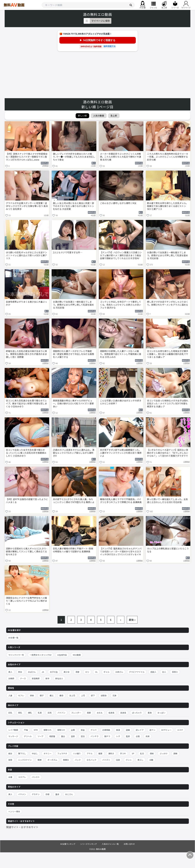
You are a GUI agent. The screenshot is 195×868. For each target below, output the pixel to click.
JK (43, 672)
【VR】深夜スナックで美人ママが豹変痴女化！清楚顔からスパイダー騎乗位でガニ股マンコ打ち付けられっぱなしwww (27, 157)
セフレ (21, 695)
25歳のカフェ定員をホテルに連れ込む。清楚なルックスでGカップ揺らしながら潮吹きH (74, 453)
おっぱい (161, 713)
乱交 (142, 753)
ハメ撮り (77, 753)
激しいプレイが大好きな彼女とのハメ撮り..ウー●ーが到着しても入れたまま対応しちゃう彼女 (74, 157)
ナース (23, 678)
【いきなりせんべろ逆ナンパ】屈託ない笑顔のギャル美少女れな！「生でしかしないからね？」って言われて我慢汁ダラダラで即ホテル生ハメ (168, 453)
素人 (10, 672)
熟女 (20, 672)
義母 (61, 695)
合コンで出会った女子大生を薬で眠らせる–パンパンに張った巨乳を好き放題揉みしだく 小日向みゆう (26, 453)
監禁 (128, 736)
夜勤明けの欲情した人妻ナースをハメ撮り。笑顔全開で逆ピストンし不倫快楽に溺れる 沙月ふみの (121, 354)
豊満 (150, 713)
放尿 (10, 760)
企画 (73, 730)
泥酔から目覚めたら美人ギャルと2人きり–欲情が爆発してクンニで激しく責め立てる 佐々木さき (27, 551)
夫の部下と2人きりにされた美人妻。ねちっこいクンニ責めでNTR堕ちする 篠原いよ (74, 501)
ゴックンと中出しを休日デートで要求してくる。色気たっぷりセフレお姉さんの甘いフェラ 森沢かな (121, 305)
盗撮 (128, 730)
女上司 (72, 695)
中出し (35, 753)
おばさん (32, 672)
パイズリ (106, 760)
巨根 (47, 794)
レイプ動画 (13, 730)
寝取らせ (61, 730)
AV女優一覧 (13, 638)
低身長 (111, 713)
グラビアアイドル (137, 672)
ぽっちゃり (137, 713)
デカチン (36, 794)
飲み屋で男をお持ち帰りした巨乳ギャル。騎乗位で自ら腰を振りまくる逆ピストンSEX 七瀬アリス (168, 206)
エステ (180, 730)
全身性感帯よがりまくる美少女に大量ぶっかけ (26, 303)
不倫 (26, 730)
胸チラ (107, 736)
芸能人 (153, 672)
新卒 (47, 678)
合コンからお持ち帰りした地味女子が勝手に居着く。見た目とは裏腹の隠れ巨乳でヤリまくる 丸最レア (168, 354)
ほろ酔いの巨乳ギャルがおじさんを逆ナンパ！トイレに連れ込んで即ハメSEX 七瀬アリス (26, 255)
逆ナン (152, 730)
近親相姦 (106, 730)
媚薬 (100, 753)
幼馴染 (104, 695)
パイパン (61, 713)
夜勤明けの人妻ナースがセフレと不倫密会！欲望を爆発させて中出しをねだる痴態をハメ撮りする (73, 354)
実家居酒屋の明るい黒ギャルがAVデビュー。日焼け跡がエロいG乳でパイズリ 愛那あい (73, 404)
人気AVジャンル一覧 (110, 844)
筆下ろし (22, 753)
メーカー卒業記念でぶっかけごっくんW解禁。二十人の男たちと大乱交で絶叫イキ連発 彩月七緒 (121, 157)
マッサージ (13, 736)
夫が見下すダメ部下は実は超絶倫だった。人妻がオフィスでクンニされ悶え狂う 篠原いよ (121, 453)
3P (133, 753)
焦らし (140, 760)
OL (96, 672)
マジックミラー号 (16, 655)
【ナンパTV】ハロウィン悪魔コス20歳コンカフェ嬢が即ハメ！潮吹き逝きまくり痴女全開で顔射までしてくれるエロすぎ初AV (121, 255)
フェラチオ (62, 753)
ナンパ (94, 730)
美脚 (89, 713)
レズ (118, 736)
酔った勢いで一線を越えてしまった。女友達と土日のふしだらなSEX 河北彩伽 (167, 501)
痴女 (10, 753)
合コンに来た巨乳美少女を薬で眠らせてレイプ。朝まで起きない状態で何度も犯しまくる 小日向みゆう (26, 404)
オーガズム (52, 760)
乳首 (40, 713)
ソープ (40, 736)
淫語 (118, 760)
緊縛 (40, 760)
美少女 (67, 672)
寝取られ (47, 730)
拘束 (148, 736)
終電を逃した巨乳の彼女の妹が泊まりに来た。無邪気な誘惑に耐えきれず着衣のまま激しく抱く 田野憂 (26, 354)
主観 (151, 760)
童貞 (57, 794)
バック (78, 760)
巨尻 (50, 713)
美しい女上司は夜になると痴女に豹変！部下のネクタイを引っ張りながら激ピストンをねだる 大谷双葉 (73, 206)
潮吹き (111, 753)
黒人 (10, 794)
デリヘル (28, 736)
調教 (175, 753)
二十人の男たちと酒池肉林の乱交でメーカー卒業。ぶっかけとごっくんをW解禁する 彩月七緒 (168, 157)
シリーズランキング (89, 844)
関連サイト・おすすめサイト (22, 827)
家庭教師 (36, 678)
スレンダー (76, 713)
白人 (164, 672)
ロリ (87, 672)
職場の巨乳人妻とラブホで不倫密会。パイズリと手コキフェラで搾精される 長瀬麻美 (121, 501)
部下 (93, 695)
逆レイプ (140, 730)
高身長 (123, 713)
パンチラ (95, 736)
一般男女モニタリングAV (41, 655)
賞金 (83, 730)
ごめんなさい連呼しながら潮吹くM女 (118, 203)
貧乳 (20, 713)
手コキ (123, 753)
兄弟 (115, 695)
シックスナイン (25, 760)
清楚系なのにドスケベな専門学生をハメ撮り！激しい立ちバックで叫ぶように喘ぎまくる (26, 601)
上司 (83, 695)
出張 (138, 736)
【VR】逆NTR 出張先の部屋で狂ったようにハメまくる (27, 501)
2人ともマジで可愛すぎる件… (68, 252)
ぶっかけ (164, 753)
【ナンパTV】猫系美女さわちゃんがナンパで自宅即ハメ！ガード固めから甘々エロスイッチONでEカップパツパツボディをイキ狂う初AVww (121, 552)
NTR (36, 730)
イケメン (22, 794)
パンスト (36, 777)
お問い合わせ (129, 844)
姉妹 (32, 695)
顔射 (152, 753)
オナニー (47, 753)
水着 (10, 777)
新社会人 (59, 678)
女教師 (11, 678)
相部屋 (52, 736)
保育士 (175, 672)
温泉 (73, 736)
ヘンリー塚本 (14, 811)
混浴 (83, 736)
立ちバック (91, 760)
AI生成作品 (62, 655)
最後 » (132, 620)
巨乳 (10, 713)
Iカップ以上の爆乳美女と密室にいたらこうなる (168, 550)
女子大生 (54, 672)
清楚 (77, 672)
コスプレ (22, 777)
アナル (90, 753)
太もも (100, 713)
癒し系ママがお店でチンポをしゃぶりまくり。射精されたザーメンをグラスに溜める (168, 303)
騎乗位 (66, 760)
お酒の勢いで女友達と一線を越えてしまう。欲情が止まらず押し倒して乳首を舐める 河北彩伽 (167, 255)
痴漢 (118, 730)
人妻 (10, 695)
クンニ (129, 760)
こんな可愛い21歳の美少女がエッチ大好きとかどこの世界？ (121, 402)
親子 (42, 695)
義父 (52, 695)
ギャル (107, 672)
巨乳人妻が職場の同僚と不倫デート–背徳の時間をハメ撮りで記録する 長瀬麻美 (73, 550)
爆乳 (30, 713)
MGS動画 (77, 655)
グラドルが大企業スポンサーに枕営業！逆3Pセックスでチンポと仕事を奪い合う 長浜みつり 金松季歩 (27, 206)
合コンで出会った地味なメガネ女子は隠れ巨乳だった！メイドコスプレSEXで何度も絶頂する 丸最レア (168, 404)
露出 (63, 736)
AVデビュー (166, 730)
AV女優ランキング (68, 844)
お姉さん (119, 672)
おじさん (69, 794)
